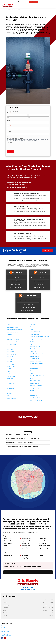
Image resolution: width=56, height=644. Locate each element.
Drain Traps (10, 362)
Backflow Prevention (12, 325)
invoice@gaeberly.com (28, 590)
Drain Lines (4, 627)
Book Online (47, 251)
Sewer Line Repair (16, 284)
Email (9, 120)
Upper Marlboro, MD (44, 548)
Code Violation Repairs (12, 342)
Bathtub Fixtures (11, 335)
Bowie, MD (7, 546)
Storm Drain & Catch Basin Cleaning (39, 376)
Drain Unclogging (11, 364)
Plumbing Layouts (34, 334)
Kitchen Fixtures (10, 396)
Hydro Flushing (10, 388)
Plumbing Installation (35, 332)
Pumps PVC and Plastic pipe (37, 339)
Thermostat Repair (40, 284)
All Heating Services (40, 287)
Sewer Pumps (33, 366)
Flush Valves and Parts (12, 376)
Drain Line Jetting (11, 352)
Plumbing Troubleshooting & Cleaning (39, 337)
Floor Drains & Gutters (12, 374)
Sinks (31, 373)
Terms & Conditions (6, 636)
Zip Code (9, 132)
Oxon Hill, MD (43, 543)
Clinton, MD (7, 548)
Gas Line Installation (40, 281)
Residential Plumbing (35, 346)
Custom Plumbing (11, 347)
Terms (18, 140)
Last (29, 118)
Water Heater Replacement (28, 307)
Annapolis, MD (8, 539)
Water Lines (33, 393)
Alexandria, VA (8, 556)
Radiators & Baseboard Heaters (40, 278)
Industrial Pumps (11, 391)
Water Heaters (5, 629)
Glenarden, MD (26, 546)
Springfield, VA (25, 558)
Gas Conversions (11, 384)
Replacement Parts (35, 344)
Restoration (33, 349)
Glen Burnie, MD (26, 543)
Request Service (5, 632)
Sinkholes (32, 371)
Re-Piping (32, 342)
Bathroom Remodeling (12, 332)
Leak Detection (16, 278)
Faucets (8, 371)
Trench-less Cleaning (35, 381)
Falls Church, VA (26, 556)
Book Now (33, 2)
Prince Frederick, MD (45, 546)
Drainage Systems (11, 366)
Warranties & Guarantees (36, 386)
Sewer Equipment (34, 356)
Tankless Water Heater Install (28, 301)
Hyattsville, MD (26, 548)
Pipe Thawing (33, 327)
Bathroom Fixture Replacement (14, 330)
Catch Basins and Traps (12, 337)
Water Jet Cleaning (35, 388)
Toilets (32, 378)
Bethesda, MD (8, 541)
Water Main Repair (35, 395)
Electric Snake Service (12, 369)
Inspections (9, 393)
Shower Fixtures (34, 369)
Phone (9, 126)
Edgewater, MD (26, 541)
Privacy (22, 140)
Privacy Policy (5, 634)
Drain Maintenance (11, 354)
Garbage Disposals (11, 381)
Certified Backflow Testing (13, 340)
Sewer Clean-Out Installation (37, 354)
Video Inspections (34, 383)
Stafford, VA (42, 556)
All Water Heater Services (28, 310)
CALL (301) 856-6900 (28, 572)
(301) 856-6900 (23, 2)
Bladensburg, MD (9, 543)
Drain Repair (10, 357)
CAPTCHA (9, 143)
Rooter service (34, 351)
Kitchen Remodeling (11, 398)
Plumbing (32, 329)
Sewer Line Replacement (36, 361)
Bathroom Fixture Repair (13, 327)
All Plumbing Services (16, 287)
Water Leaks (33, 391)
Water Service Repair (35, 398)
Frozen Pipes (10, 379)
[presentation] (17, 147)
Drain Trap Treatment (12, 359)
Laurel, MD (42, 541)
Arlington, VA (8, 558)
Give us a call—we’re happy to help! (31, 566)
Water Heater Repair (28, 304)
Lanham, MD (42, 539)
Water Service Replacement (37, 400)
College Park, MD (26, 539)
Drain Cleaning (16, 281)
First (8, 118)
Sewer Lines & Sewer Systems (37, 364)
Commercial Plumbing (12, 344)
